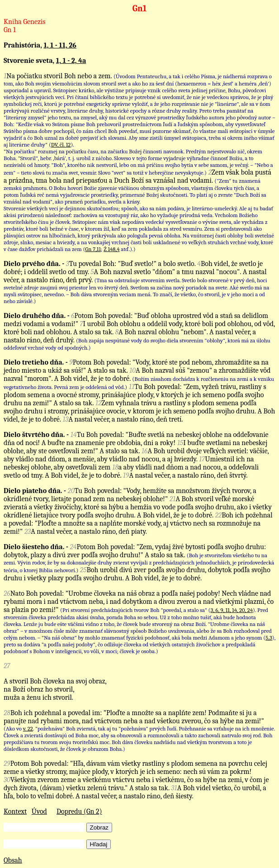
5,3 (269, 638)
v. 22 (28, 728)
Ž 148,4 (111, 249)
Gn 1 (10, 30)
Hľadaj (99, 844)
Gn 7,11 (93, 249)
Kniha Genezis (25, 22)
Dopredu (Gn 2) (79, 811)
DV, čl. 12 (61, 145)
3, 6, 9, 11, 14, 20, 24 (232, 610)
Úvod (39, 811)
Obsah (13, 860)
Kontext (15, 811)
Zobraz (99, 828)
